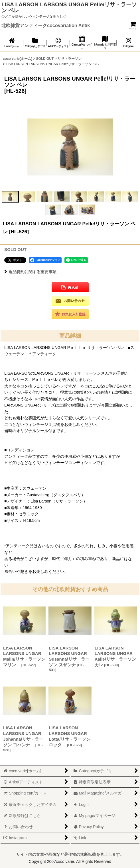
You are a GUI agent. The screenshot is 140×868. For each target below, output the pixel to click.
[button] (10, 197)
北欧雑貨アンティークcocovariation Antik (46, 25)
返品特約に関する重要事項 (30, 272)
